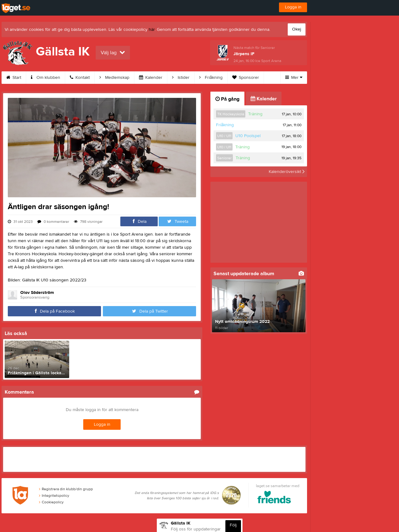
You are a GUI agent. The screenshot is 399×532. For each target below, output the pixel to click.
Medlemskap (114, 78)
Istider (181, 78)
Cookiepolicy (51, 502)
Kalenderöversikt (287, 172)
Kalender (151, 78)
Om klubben (46, 78)
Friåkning (211, 78)
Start (14, 78)
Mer (294, 78)
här (152, 30)
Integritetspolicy (54, 496)
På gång (227, 99)
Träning (255, 114)
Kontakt (80, 78)
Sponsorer (246, 78)
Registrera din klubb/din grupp (66, 489)
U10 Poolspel (248, 136)
